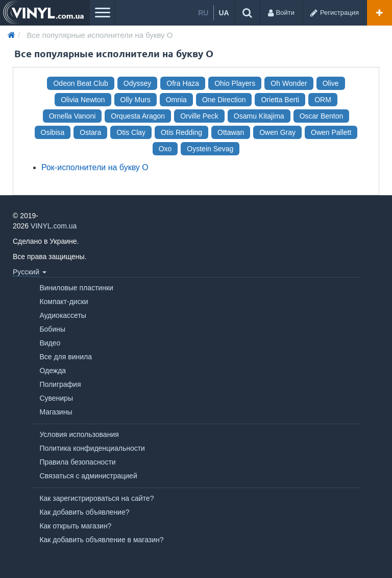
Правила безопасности (77, 462)
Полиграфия (60, 384)
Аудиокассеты (63, 315)
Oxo (165, 149)
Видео (50, 343)
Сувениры (56, 398)
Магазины (56, 412)
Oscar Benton (322, 116)
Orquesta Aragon (138, 116)
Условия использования (79, 434)
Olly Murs (136, 100)
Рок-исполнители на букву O (95, 167)
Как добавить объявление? (84, 512)
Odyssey (137, 83)
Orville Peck (199, 116)
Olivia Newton (83, 100)
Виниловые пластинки (76, 288)
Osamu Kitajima (259, 116)
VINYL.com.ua (54, 226)
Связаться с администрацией (88, 476)
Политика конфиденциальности (92, 448)
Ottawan (231, 132)
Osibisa (53, 132)
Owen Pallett (331, 132)
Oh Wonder (289, 83)
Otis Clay (131, 132)
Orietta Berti (280, 100)
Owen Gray (277, 132)
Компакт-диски (64, 302)
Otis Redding (181, 132)
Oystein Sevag (210, 149)
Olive (331, 83)
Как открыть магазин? (75, 526)
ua (224, 13)
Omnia (176, 100)
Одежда (53, 371)
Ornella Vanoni (72, 116)
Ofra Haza (183, 83)
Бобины (52, 329)
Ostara (90, 132)
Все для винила (66, 357)
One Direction (224, 100)
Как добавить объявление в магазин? (101, 540)
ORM (323, 100)
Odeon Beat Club (80, 83)
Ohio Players (235, 83)
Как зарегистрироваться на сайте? (96, 498)
